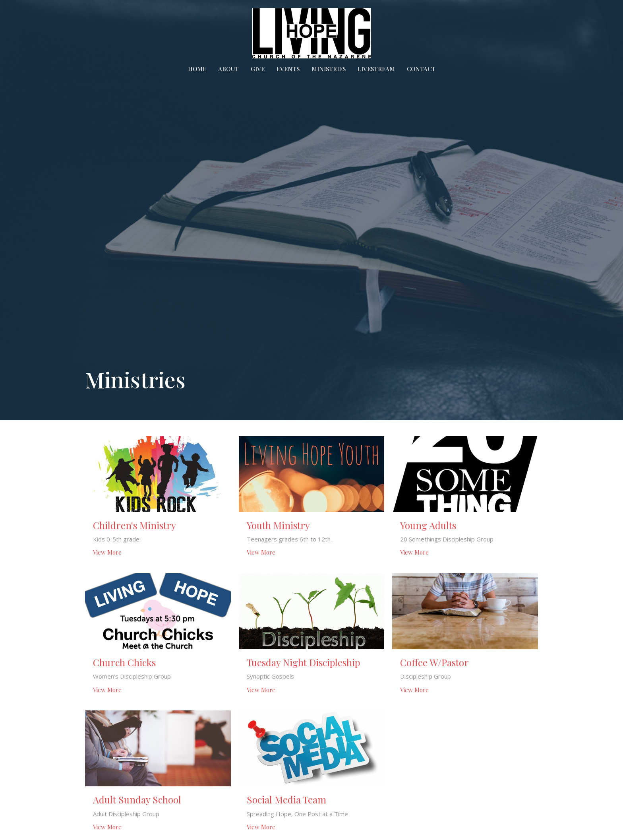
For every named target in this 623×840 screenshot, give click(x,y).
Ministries (329, 69)
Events (288, 69)
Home (197, 69)
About (228, 69)
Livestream (376, 69)
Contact (421, 69)
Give (258, 69)
